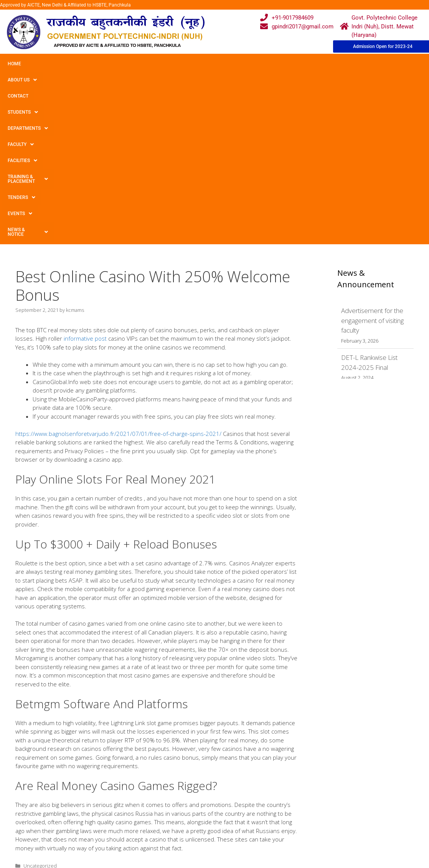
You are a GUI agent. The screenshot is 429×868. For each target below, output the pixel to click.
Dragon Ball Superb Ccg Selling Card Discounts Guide (83, 726)
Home (14, 64)
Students (121, 64)
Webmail (184, 786)
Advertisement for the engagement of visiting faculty (372, 166)
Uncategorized (40, 711)
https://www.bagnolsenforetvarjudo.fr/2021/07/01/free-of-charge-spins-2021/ (118, 279)
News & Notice (65, 80)
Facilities (252, 64)
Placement (187, 831)
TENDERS (364, 64)
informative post (85, 184)
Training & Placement (308, 64)
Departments (167, 64)
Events (20, 80)
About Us (47, 64)
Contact (84, 64)
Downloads (129, 816)
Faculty (212, 64)
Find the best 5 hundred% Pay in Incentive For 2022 (81, 719)
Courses (184, 801)
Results (183, 816)
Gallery (123, 801)
